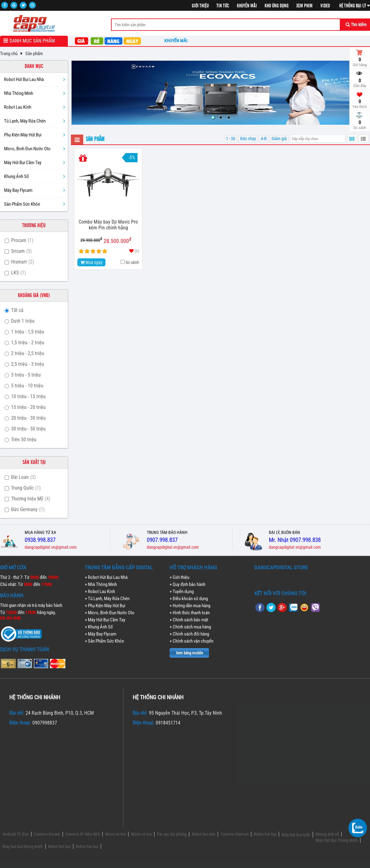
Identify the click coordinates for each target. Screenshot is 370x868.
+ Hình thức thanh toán (190, 613)
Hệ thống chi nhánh (35, 697)
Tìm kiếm (356, 25)
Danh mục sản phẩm (32, 41)
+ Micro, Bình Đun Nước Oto (110, 613)
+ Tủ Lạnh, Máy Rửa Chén (107, 599)
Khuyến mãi (247, 6)
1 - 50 (231, 139)
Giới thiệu (200, 6)
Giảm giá (279, 139)
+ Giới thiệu (179, 577)
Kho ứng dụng (277, 6)
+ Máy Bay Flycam (101, 634)
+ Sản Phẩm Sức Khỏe (104, 641)
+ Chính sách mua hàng (190, 627)
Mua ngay (91, 262)
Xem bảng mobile (189, 653)
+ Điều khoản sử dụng (189, 599)
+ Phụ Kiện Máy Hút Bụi (105, 606)
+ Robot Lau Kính (100, 591)
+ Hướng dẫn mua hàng (190, 606)
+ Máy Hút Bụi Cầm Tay (105, 620)
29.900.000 (91, 240)
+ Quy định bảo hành (187, 584)
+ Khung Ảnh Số (99, 627)
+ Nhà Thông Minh (101, 584)
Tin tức (223, 6)
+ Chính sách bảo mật (189, 620)
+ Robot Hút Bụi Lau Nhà (106, 577)
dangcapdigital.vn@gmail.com (51, 547)
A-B (264, 139)
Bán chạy (248, 139)
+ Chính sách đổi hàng (189, 634)
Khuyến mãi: (177, 41)
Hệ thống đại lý (355, 6)
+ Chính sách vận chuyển (191, 641)
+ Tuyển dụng (182, 591)
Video (325, 6)
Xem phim (304, 6)
